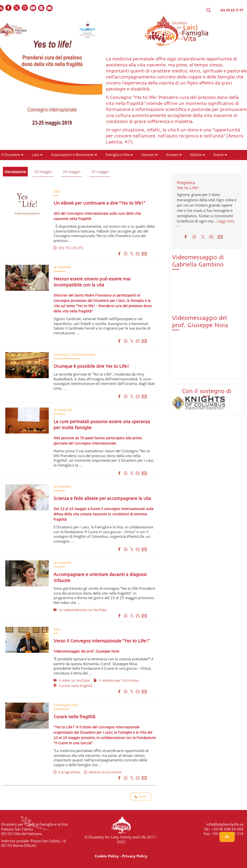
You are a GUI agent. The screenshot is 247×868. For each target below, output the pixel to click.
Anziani (172, 155)
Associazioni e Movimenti (72, 155)
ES (233, 10)
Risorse (7, 164)
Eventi (219, 155)
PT (241, 10)
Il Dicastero (11, 155)
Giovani (148, 155)
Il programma (67, 772)
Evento (141, 797)
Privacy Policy (135, 856)
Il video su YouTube (72, 680)
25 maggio (101, 172)
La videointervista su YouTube (80, 610)
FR (228, 10)
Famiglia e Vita (117, 155)
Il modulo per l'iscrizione (116, 680)
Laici (36, 155)
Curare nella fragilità (73, 686)
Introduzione (15, 172)
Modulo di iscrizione (103, 772)
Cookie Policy (107, 856)
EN (223, 10)
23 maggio (44, 172)
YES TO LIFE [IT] (68, 248)
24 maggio (72, 172)
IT (237, 10)
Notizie (196, 155)
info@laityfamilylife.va (225, 824)
